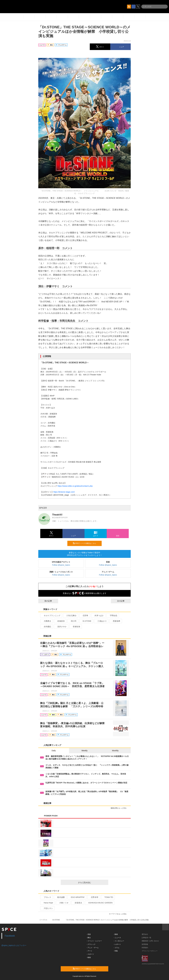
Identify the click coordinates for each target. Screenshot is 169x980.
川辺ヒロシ (47, 908)
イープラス (43, 920)
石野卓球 (93, 897)
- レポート (117, 944)
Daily (54, 751)
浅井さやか (61, 627)
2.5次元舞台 (70, 616)
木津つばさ (98, 616)
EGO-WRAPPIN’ (77, 897)
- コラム (117, 948)
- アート (89, 951)
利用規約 (145, 948)
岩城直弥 (60, 621)
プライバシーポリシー (150, 951)
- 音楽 (89, 934)
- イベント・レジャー (94, 941)
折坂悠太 (77, 903)
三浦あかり (101, 621)
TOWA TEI (108, 897)
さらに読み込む (92, 882)
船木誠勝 (60, 897)
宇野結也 (112, 616)
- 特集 (116, 951)
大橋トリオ (63, 903)
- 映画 (89, 957)
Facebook (10, 936)
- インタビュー (119, 941)
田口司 (73, 621)
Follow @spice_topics (61, 565)
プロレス (46, 897)
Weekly (84, 751)
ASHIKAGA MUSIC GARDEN (99, 903)
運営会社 (145, 934)
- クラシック (91, 944)
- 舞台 (89, 938)
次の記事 (123, 601)
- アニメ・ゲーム (93, 948)
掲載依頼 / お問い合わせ (150, 941)
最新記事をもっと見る (120, 808)
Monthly (115, 751)
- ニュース (117, 938)
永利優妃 (46, 627)
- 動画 (116, 934)
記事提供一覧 (146, 938)
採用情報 (145, 944)
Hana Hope (47, 903)
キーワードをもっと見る (119, 914)
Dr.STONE (86, 621)
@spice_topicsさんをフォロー (14, 945)
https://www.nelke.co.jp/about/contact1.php (75, 486)
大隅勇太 (46, 621)
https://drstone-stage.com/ (64, 492)
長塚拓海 (75, 627)
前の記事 (46, 601)
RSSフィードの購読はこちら (86, 543)
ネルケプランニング (51, 616)
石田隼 (84, 616)
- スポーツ (90, 954)
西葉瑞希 (115, 621)
